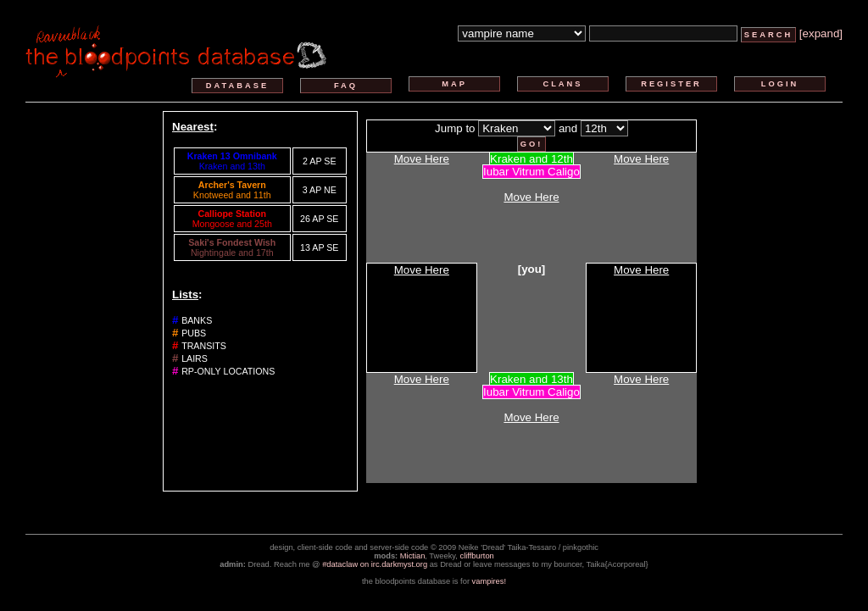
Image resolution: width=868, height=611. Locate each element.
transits (204, 346)
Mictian (413, 556)
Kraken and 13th (232, 166)
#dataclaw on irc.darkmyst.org (375, 564)
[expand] (821, 33)
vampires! (489, 581)
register (671, 84)
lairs (195, 358)
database (237, 86)
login (780, 84)
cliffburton (477, 556)
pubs (194, 333)
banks (197, 320)
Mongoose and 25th (232, 224)
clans (562, 84)
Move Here (422, 159)
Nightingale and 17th (232, 253)
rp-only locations (228, 371)
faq (346, 86)
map (454, 84)
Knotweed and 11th (232, 195)
